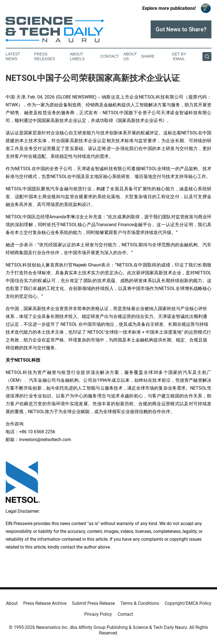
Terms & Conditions (140, 603)
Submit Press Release (93, 603)
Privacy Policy (98, 614)
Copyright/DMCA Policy (188, 603)
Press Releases (45, 56)
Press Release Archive (45, 603)
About (12, 603)
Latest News (13, 56)
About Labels (77, 56)
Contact (110, 56)
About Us (130, 56)
